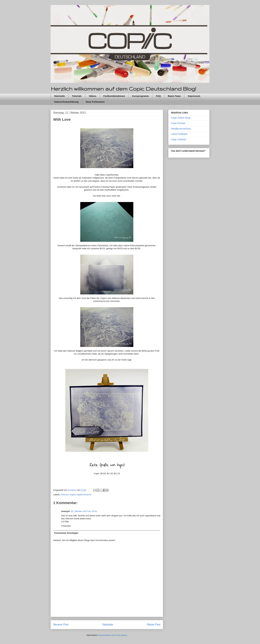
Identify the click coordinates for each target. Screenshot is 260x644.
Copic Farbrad (178, 139)
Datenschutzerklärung (66, 102)
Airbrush (65, 495)
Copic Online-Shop (181, 118)
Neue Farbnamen (95, 102)
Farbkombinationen (114, 96)
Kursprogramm (140, 96)
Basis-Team (174, 96)
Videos (93, 96)
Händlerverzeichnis (181, 129)
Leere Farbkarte (179, 134)
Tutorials (77, 96)
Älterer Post (154, 625)
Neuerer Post (61, 625)
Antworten (66, 526)
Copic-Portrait (178, 123)
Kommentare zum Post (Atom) (113, 635)
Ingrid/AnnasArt (84, 495)
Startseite (60, 96)
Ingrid (73, 495)
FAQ (158, 96)
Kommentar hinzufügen (66, 533)
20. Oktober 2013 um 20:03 (84, 511)
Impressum (194, 96)
